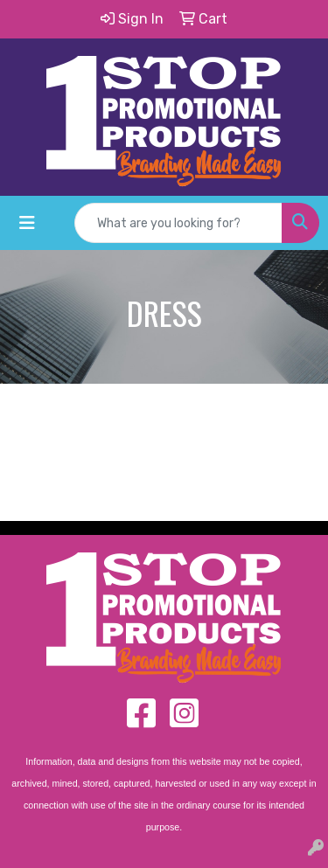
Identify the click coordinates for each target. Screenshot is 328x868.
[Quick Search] (178, 223)
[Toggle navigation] (27, 223)
